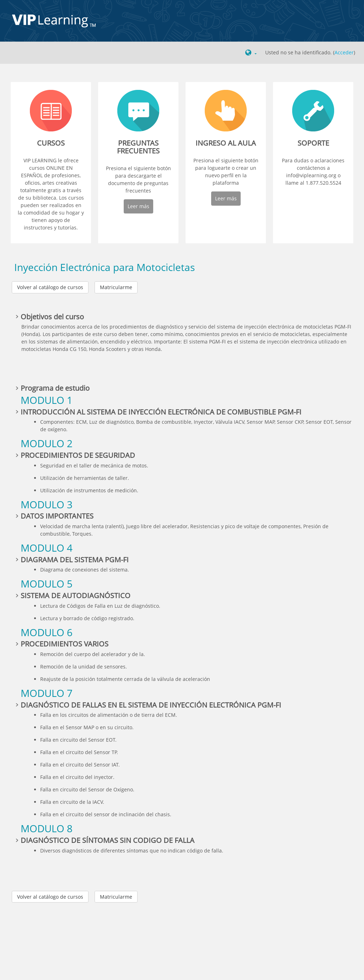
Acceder (344, 52)
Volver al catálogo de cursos (50, 287)
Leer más (138, 206)
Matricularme (116, 287)
